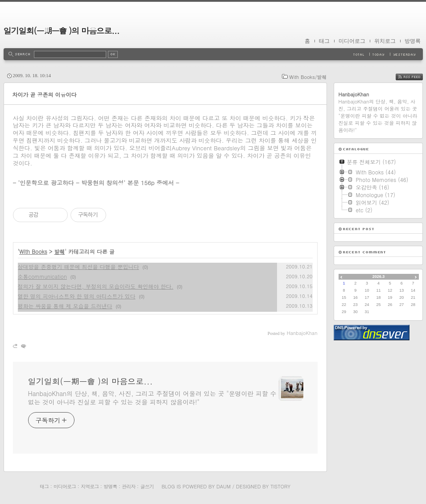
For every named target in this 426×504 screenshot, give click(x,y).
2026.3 (379, 277)
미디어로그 (352, 41)
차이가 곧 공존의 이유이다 (45, 94)
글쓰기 (147, 486)
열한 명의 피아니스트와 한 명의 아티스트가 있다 (77, 296)
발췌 (59, 251)
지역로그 (90, 486)
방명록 (413, 41)
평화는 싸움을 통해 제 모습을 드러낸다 (65, 306)
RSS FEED (416, 77)
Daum (223, 486)
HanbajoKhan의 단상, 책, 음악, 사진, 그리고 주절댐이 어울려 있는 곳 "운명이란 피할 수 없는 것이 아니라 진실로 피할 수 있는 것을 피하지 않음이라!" (152, 398)
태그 (324, 41)
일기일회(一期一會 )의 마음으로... (62, 31)
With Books (33, 251)
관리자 (128, 486)
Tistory (280, 486)
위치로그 (385, 41)
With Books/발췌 (308, 77)
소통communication (42, 276)
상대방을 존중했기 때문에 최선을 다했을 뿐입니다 (79, 266)
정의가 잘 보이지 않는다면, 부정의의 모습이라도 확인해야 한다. (96, 286)
